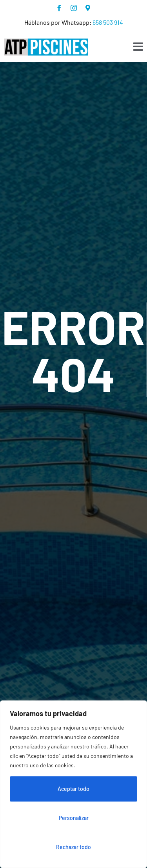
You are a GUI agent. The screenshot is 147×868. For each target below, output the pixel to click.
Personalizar (74, 818)
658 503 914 (108, 22)
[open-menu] (138, 47)
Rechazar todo (73, 847)
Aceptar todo (73, 789)
